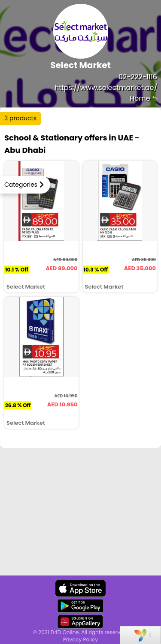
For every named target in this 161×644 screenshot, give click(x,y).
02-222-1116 (138, 77)
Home (143, 98)
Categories (21, 185)
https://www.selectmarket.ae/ (106, 88)
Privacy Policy (80, 640)
